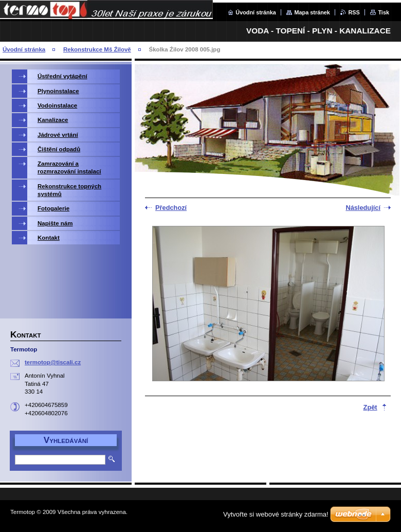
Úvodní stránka (256, 12)
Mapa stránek (312, 12)
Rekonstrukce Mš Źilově (97, 49)
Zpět (370, 407)
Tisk (384, 12)
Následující (363, 208)
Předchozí (171, 208)
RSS (354, 12)
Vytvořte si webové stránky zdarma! (276, 514)
